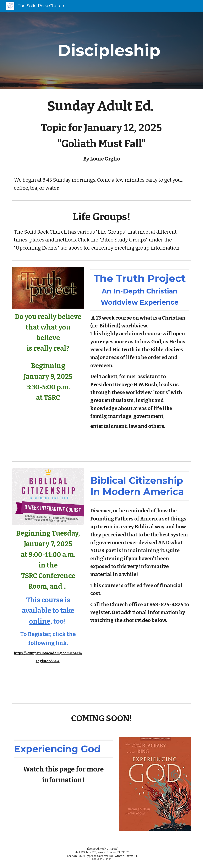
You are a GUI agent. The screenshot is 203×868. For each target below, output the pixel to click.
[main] (109, 50)
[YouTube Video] (48, 430)
